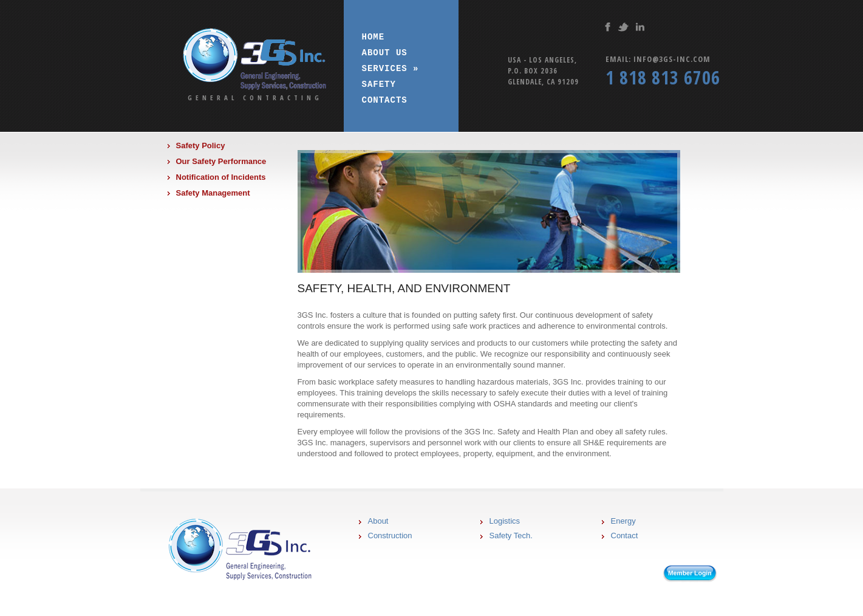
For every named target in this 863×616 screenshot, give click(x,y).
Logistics (505, 521)
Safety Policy (201, 145)
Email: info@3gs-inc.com (658, 59)
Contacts (385, 100)
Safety (379, 84)
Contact (625, 536)
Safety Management (213, 193)
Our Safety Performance (221, 161)
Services (391, 68)
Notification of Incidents (221, 177)
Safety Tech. (511, 536)
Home (374, 37)
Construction (390, 536)
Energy (623, 521)
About (378, 521)
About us (385, 53)
